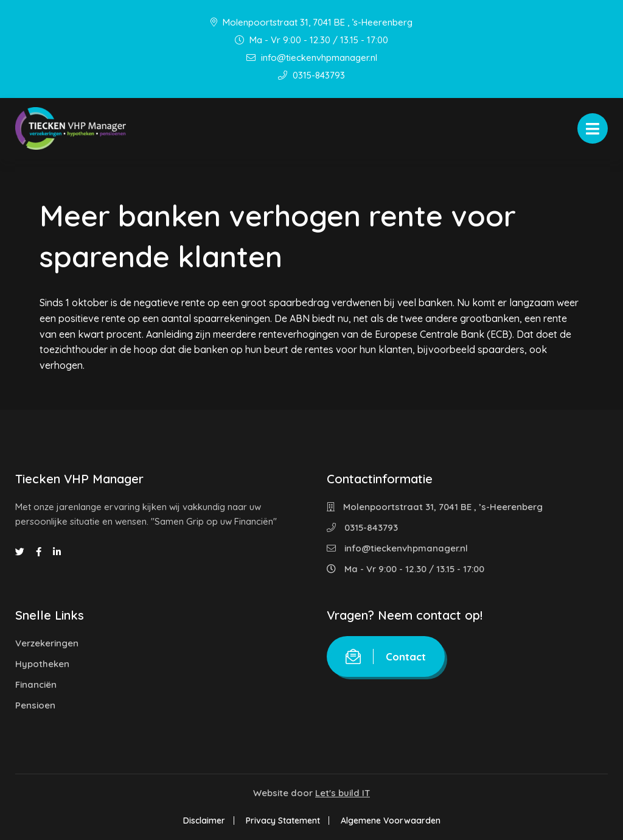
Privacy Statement (283, 821)
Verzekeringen (47, 643)
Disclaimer (204, 821)
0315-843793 (311, 75)
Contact (386, 656)
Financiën (36, 684)
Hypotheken (42, 664)
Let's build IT (343, 793)
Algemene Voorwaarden (391, 821)
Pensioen (35, 705)
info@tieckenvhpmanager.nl (312, 58)
